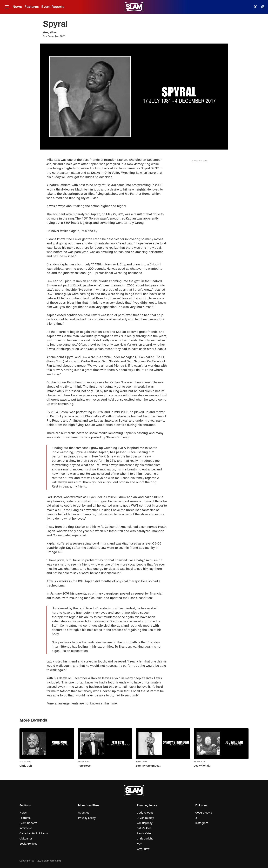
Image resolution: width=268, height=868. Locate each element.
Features (32, 7)
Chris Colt (26, 766)
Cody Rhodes (145, 813)
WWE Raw (143, 849)
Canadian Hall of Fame (34, 834)
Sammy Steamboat (148, 766)
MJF (139, 844)
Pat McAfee (144, 828)
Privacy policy (87, 818)
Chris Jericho (145, 839)
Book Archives (28, 844)
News (17, 7)
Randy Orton (145, 834)
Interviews (26, 828)
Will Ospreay (145, 823)
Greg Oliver (50, 32)
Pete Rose (84, 766)
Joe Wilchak (202, 766)
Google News (204, 813)
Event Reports (53, 7)
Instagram (202, 823)
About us (84, 813)
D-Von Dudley (145, 818)
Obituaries (26, 839)
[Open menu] (7, 7)
